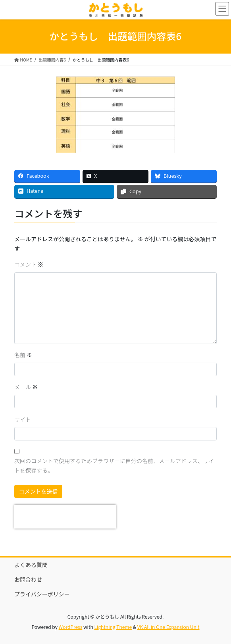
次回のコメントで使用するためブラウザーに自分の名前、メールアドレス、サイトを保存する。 (114, 465)
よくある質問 (31, 565)
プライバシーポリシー (42, 594)
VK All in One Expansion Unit (168, 627)
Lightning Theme (113, 627)
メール (26, 387)
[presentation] (65, 517)
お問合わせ (28, 579)
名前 (23, 355)
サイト (23, 419)
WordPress (71, 627)
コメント (29, 264)
